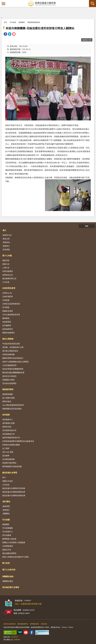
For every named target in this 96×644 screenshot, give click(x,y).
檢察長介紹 (7, 235)
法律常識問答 (8, 296)
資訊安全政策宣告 (10, 624)
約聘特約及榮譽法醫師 (11, 445)
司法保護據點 (8, 528)
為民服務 (6, 415)
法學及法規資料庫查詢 (11, 304)
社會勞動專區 (8, 546)
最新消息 (6, 260)
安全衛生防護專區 (9, 383)
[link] (5, 34)
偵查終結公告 (8, 275)
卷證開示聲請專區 (9, 463)
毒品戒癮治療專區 (9, 553)
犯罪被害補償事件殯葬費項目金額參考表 (18, 441)
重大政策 (6, 563)
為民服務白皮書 (8, 423)
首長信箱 (44, 624)
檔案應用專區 (8, 389)
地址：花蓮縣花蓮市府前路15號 (28, 604)
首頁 (5, 22)
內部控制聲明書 (8, 354)
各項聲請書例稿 (8, 459)
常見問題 (6, 307)
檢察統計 (6, 510)
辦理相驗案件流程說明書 (12, 466)
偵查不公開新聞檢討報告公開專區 (16, 362)
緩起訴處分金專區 (10, 473)
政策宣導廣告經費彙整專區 (13, 369)
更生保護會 (7, 535)
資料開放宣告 (34, 624)
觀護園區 (22, 22)
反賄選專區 (7, 322)
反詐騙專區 (7, 325)
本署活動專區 (8, 271)
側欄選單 (4, 4)
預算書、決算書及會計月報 (13, 347)
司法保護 (13, 22)
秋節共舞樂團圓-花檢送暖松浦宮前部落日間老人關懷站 (40, 28)
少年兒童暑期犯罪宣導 (11, 315)
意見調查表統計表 (9, 430)
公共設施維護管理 (9, 365)
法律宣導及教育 (9, 288)
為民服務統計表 (8, 434)
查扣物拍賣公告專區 (11, 587)
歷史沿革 (6, 239)
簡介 (4, 230)
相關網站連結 (8, 576)
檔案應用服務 (8, 394)
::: (2, 2)
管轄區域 (6, 242)
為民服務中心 (8, 419)
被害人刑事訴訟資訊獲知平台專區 (16, 557)
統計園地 (6, 501)
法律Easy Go (7, 293)
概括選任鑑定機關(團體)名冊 (13, 372)
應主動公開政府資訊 (10, 351)
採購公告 (6, 264)
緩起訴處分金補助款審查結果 (14, 492)
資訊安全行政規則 (9, 376)
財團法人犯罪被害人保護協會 (14, 542)
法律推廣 (6, 300)
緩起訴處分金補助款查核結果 (14, 495)
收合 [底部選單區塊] (87, 226)
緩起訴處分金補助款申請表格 (14, 488)
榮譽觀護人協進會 (9, 539)
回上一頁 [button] (88, 40)
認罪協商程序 (8, 329)
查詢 (92, 3)
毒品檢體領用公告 (9, 278)
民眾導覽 (6, 250)
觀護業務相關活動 (34, 22)
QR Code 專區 (8, 452)
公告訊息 (6, 485)
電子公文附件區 (9, 570)
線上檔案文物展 (8, 398)
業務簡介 (6, 246)
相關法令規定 (8, 481)
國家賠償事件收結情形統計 (13, 358)
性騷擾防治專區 (8, 380)
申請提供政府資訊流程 (11, 344)
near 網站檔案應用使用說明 (13, 405)
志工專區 (6, 448)
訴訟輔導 (6, 456)
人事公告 (6, 268)
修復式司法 (7, 550)
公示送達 (6, 282)
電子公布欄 (7, 256)
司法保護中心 (8, 532)
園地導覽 (6, 506)
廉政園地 (6, 318)
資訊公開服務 (8, 339)
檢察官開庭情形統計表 (11, 437)
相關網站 (6, 513)
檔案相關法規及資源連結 (12, 409)
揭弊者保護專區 (8, 333)
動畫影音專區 (8, 311)
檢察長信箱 (7, 427)
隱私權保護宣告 (23, 624)
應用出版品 (7, 401)
